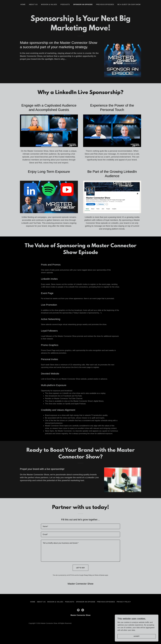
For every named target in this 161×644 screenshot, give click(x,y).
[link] (78, 610)
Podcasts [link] (65, 4)
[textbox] (80, 526)
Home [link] (23, 4)
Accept (137, 636)
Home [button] (33, 602)
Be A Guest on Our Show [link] (129, 4)
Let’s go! (81, 568)
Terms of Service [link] (100, 575)
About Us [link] (33, 4)
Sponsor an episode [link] (83, 4)
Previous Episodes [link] (105, 4)
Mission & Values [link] (49, 4)
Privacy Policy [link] (88, 575)
